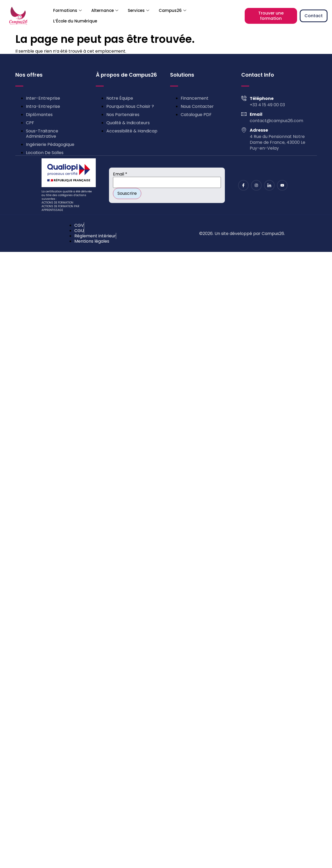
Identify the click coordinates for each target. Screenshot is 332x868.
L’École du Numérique (75, 21)
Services (138, 10)
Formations (67, 10)
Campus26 (172, 10)
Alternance (105, 10)
